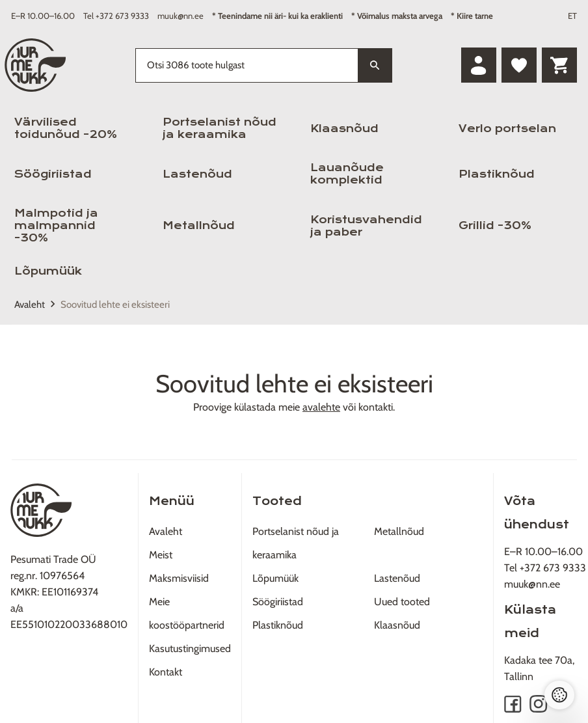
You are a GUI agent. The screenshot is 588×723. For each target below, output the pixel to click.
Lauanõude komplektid (347, 174)
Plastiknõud (497, 174)
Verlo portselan (507, 129)
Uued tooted (402, 602)
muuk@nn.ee (180, 16)
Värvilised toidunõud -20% (66, 128)
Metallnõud (199, 225)
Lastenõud (197, 174)
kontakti (376, 407)
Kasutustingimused (190, 648)
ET (572, 16)
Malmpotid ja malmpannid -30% (56, 225)
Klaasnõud (344, 129)
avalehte (321, 407)
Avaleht (30, 305)
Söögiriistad (53, 174)
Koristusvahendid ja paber (366, 226)
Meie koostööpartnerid (187, 613)
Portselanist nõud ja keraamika (220, 128)
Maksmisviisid (179, 578)
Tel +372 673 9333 (116, 16)
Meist (161, 555)
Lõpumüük (48, 271)
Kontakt (166, 672)
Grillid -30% (495, 225)
